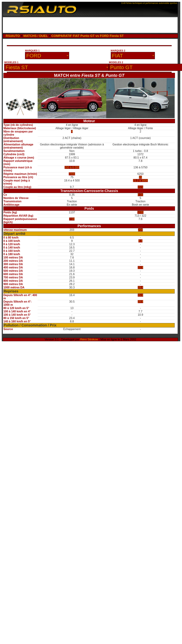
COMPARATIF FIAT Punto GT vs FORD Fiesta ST (87, 36)
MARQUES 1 (32, 51)
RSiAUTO (13, 36)
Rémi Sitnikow (89, 339)
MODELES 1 (11, 62)
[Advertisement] (90, 25)
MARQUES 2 (118, 51)
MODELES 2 (116, 62)
